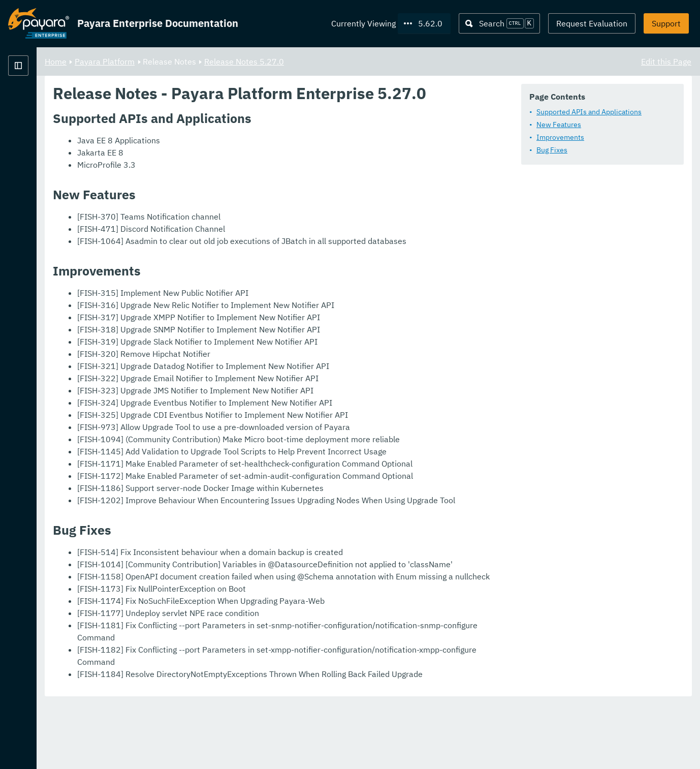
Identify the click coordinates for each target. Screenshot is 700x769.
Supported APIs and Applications (247, 139)
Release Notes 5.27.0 (371, 61)
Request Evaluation (592, 23)
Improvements (218, 164)
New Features (217, 151)
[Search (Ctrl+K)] (499, 23)
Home (182, 61)
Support (666, 23)
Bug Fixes (210, 177)
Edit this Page (666, 61)
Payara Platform (231, 61)
